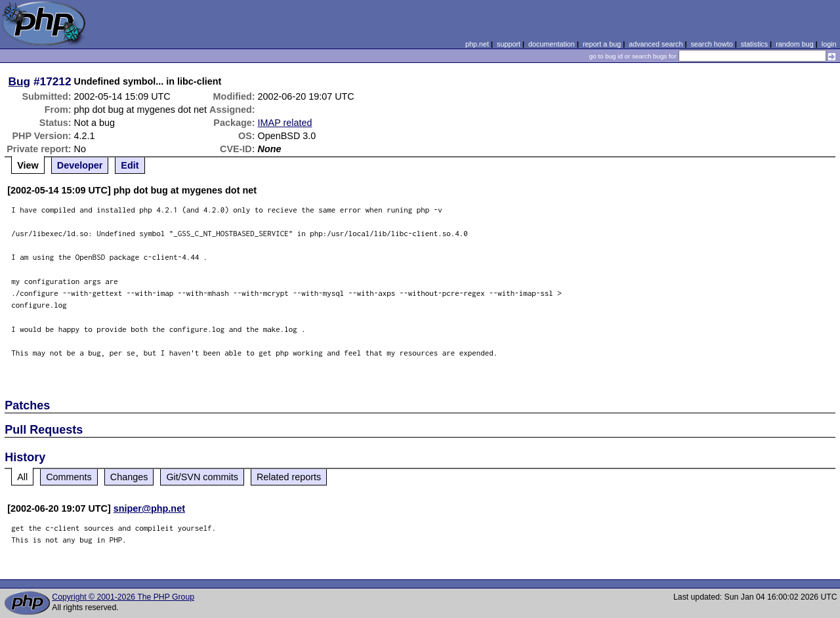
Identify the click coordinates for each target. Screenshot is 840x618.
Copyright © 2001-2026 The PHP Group (123, 597)
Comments (69, 477)
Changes (129, 477)
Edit (130, 165)
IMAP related (285, 123)
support (509, 44)
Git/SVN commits (202, 477)
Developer (80, 165)
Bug (20, 81)
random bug (795, 44)
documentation (552, 44)
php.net (477, 44)
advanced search (656, 44)
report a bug (602, 44)
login (829, 44)
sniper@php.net (149, 508)
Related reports (289, 477)
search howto (711, 44)
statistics (754, 44)
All (22, 477)
